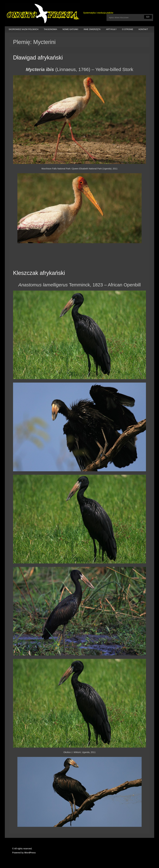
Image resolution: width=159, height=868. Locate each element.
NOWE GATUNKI (70, 29)
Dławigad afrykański (38, 58)
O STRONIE (128, 29)
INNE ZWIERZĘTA (92, 29)
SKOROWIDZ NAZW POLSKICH (24, 29)
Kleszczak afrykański (39, 273)
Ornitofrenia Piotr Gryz (42, 14)
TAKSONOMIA (50, 29)
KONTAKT (143, 29)
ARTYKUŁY (111, 29)
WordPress (30, 853)
